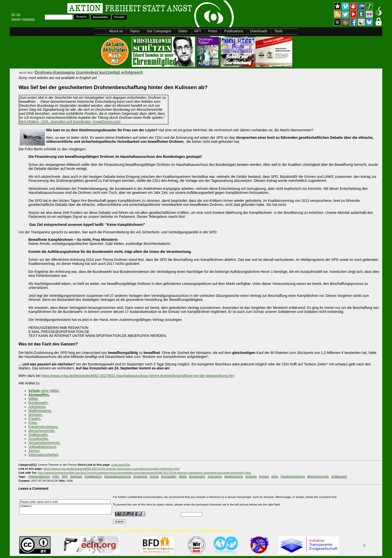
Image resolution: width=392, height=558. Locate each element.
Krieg (33, 423)
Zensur (34, 451)
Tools (278, 31)
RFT (198, 31)
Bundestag (140, 477)
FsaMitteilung (93, 477)
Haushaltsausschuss (118, 477)
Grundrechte (38, 439)
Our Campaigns (159, 31)
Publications (234, 31)
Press (213, 31)
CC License (25, 530)
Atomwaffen (38, 395)
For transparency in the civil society (214, 530)
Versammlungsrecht (44, 443)
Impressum (29, 19)
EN (18, 15)
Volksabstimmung (42, 447)
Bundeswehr (38, 403)
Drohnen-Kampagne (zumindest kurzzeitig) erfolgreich (89, 72)
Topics (135, 31)
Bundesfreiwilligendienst (102, 530)
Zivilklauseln (38, 435)
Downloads (259, 31)
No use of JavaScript (181, 530)
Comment (67, 509)
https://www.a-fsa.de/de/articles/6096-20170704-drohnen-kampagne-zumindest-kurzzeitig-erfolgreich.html (111, 469)
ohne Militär (44, 391)
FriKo (56, 477)
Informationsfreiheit (43, 455)
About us (116, 31)
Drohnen (35, 415)
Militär (33, 399)
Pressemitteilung (39, 477)
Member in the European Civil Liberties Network (60, 530)
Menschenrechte (41, 431)
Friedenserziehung (43, 427)
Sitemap (16, 19)
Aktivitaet (76, 477)
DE (13, 15)
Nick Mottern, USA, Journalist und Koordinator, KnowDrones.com (70, 122)
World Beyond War (157, 530)
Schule (154, 477)
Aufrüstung (37, 407)
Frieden (34, 419)
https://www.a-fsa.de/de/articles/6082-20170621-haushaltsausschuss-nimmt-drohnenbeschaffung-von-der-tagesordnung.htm (138, 376)
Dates (183, 31)
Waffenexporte (40, 411)
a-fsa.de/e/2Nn (121, 465)
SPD (65, 477)
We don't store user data (131, 530)
